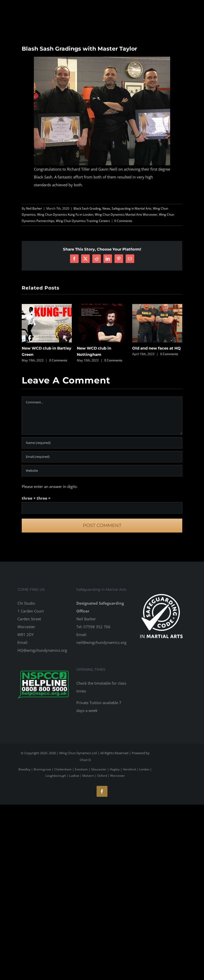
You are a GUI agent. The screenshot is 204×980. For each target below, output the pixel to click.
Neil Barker (34, 208)
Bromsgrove (42, 769)
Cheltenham (63, 769)
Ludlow (74, 776)
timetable (103, 683)
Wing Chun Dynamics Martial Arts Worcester (126, 215)
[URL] (102, 471)
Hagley (115, 769)
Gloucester (99, 769)
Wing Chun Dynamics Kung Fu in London (65, 215)
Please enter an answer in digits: (50, 486)
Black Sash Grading (87, 208)
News (106, 208)
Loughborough (56, 776)
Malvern (88, 776)
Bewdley (24, 769)
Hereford (129, 769)
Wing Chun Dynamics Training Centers (83, 221)
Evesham (81, 769)
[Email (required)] (102, 457)
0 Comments (123, 221)
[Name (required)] (102, 443)
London (144, 769)
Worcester (118, 776)
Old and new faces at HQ (156, 348)
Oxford (102, 776)
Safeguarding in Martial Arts (132, 208)
